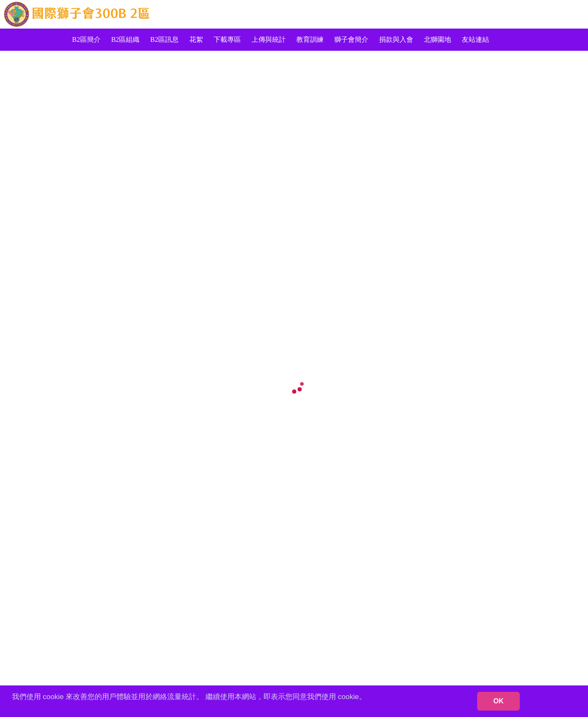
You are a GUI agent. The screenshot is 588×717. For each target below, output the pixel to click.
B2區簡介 (86, 39)
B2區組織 (126, 39)
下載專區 (227, 39)
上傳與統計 (269, 39)
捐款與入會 (396, 39)
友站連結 (475, 39)
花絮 (196, 39)
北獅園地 (437, 39)
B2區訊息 (164, 39)
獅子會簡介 (351, 39)
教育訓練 (310, 39)
